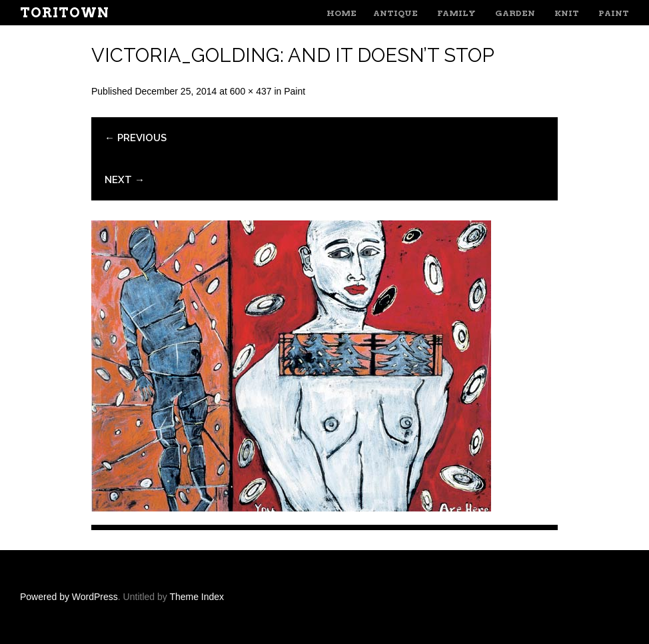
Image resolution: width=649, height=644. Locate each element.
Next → (125, 180)
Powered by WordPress (69, 597)
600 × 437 (251, 91)
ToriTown (65, 13)
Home (341, 13)
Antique (395, 13)
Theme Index (197, 597)
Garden (515, 13)
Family (456, 13)
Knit (567, 13)
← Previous (136, 138)
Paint (614, 13)
